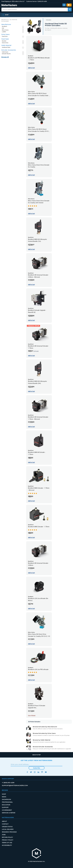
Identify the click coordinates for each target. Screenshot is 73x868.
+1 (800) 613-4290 (42, 1)
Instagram (35, 772)
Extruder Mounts (6, 54)
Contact (5, 824)
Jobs (4, 835)
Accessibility (7, 845)
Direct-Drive (5, 43)
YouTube (46, 772)
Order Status (7, 827)
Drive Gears (5, 34)
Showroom (6, 799)
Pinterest (42, 772)
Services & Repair (9, 813)
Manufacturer (6, 24)
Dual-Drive (5, 36)
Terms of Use (7, 843)
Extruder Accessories (9, 50)
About (4, 821)
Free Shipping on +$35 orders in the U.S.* (13, 1)
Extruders (49, 20)
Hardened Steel (6, 47)
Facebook (27, 772)
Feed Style (5, 39)
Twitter (31, 772)
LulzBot (4, 32)
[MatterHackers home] (36, 854)
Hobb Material (6, 45)
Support (5, 807)
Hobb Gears (5, 52)
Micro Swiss (5, 30)
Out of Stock (32, 716)
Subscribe (37, 768)
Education (6, 805)
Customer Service (31, 1)
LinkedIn (38, 772)
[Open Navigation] (5, 15)
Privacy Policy (8, 840)
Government (7, 810)
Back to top (37, 755)
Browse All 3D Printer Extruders (9, 20)
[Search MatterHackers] (70, 10)
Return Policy (7, 837)
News (4, 797)
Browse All (5, 57)
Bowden (4, 41)
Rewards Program (9, 832)
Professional (7, 802)
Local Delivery (8, 829)
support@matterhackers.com (15, 785)
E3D (3, 28)
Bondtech (4, 26)
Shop (4, 794)
